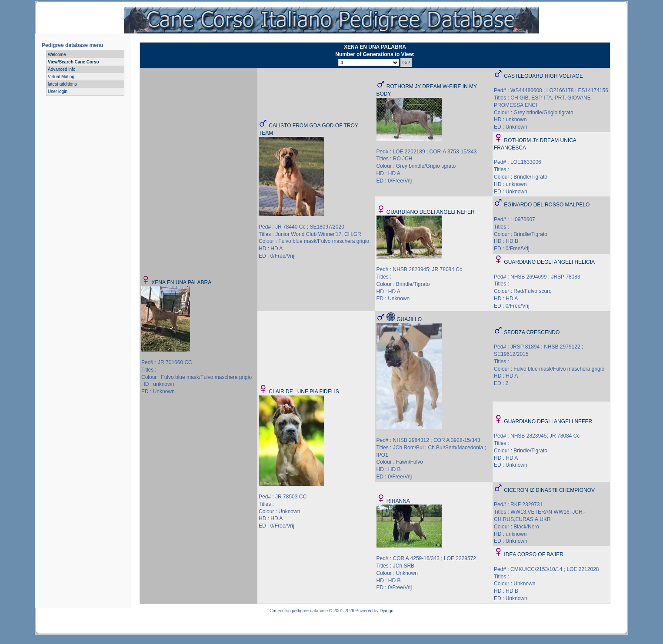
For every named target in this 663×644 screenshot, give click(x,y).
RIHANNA (398, 501)
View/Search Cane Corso (73, 62)
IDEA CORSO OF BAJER (534, 554)
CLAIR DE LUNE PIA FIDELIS (304, 392)
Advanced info (62, 69)
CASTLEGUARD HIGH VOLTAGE (543, 76)
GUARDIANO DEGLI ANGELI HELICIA (549, 262)
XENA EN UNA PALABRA (181, 282)
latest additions (62, 84)
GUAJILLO (409, 319)
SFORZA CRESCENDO (532, 332)
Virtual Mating (61, 77)
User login (58, 91)
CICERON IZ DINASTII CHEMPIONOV (549, 490)
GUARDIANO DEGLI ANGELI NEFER (431, 212)
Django (386, 611)
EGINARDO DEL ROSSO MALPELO (547, 205)
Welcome (57, 55)
